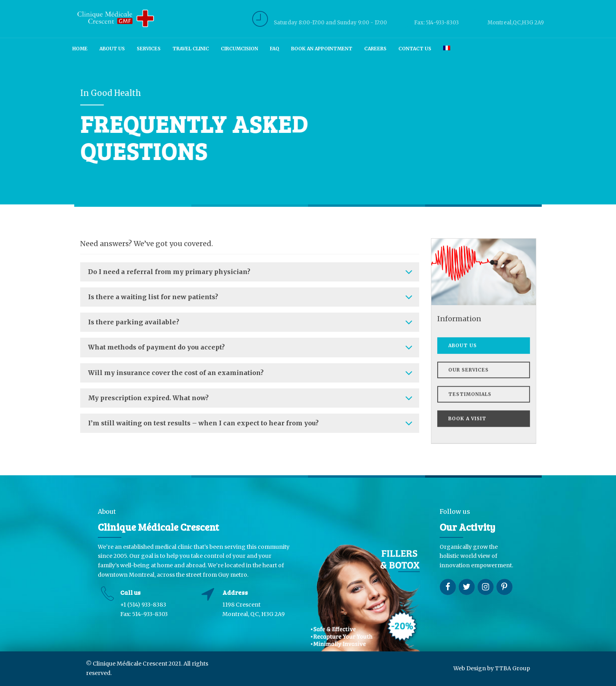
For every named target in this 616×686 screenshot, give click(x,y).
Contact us (415, 49)
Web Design (470, 668)
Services (149, 49)
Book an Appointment (322, 49)
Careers (375, 49)
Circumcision (239, 49)
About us (112, 49)
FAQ (275, 49)
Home (80, 49)
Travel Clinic (191, 49)
